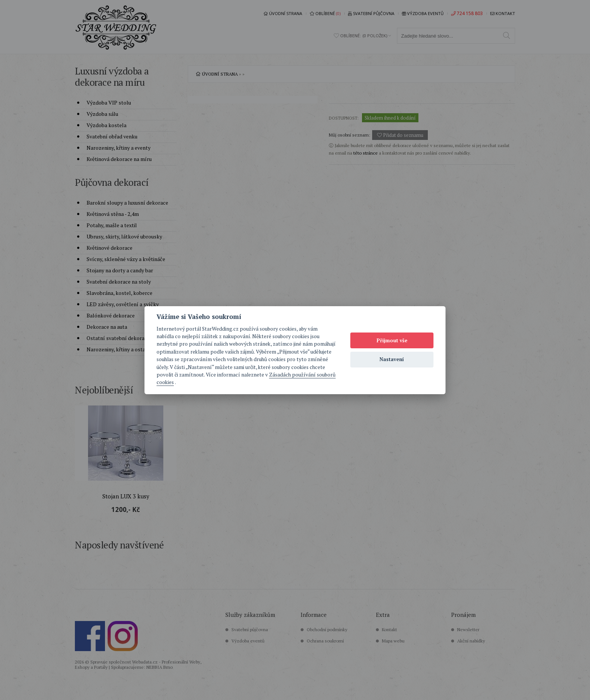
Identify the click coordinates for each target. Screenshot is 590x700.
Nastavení (392, 359)
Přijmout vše (392, 340)
